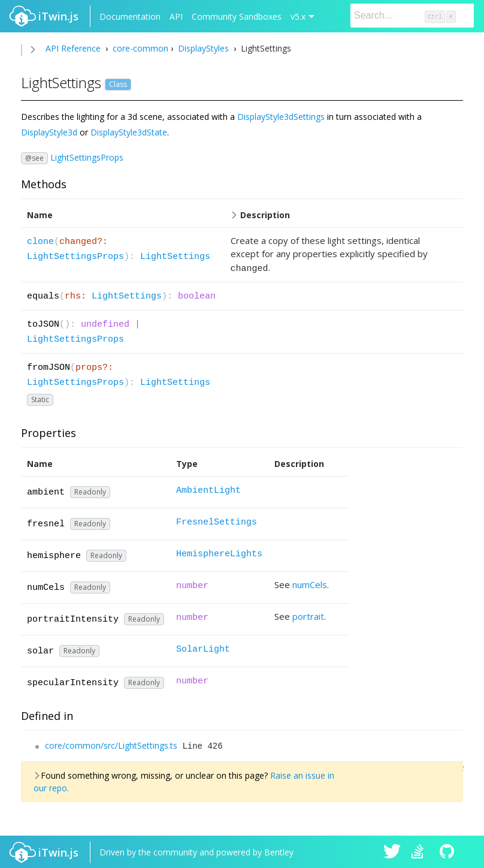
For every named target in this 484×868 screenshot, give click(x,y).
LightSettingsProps (87, 157)
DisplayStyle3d (49, 132)
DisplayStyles (203, 48)
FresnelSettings (217, 521)
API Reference (73, 48)
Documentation (130, 16)
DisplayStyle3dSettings (281, 117)
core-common (139, 48)
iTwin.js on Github (449, 851)
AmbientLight (208, 489)
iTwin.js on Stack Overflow (421, 851)
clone (40, 242)
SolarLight (203, 648)
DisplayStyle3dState (129, 132)
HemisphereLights (219, 552)
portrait (308, 614)
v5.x (298, 16)
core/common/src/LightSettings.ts (111, 744)
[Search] (412, 16)
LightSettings (175, 257)
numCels (310, 583)
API (176, 16)
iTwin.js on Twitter (392, 851)
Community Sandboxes (237, 16)
